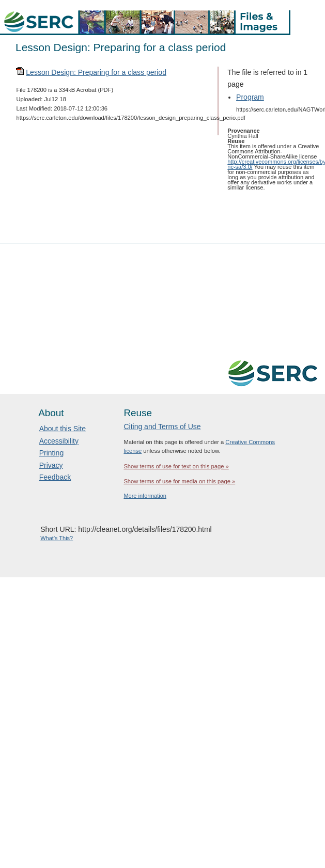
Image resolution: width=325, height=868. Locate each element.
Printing (51, 453)
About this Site (63, 429)
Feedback (55, 477)
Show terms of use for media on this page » (179, 481)
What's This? (57, 538)
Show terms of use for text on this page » (176, 466)
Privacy (51, 465)
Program (250, 97)
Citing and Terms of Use (162, 427)
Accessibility (59, 441)
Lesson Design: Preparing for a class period (96, 72)
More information (145, 496)
